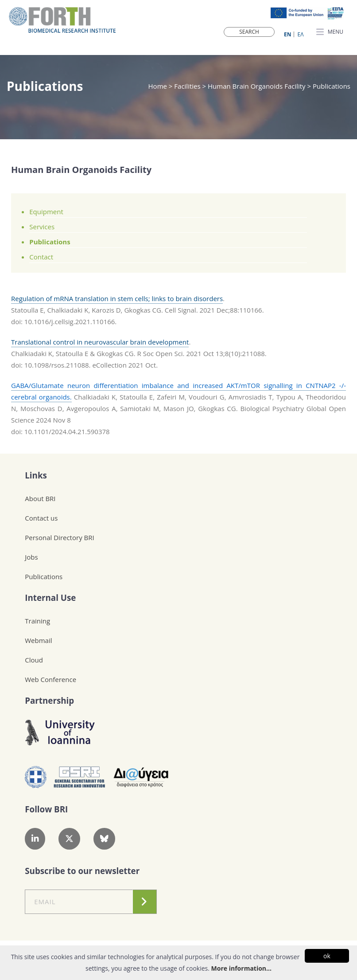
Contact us (41, 518)
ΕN (287, 34)
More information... (241, 968)
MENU (330, 32)
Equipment (46, 212)
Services (42, 227)
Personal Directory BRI (59, 537)
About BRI (40, 498)
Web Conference (50, 679)
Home (159, 86)
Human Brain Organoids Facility (257, 86)
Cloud (34, 660)
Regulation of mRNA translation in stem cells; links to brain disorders (117, 298)
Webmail (38, 640)
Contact (41, 257)
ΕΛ (301, 34)
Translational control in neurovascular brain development (100, 342)
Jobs (31, 557)
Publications (50, 242)
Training (37, 621)
